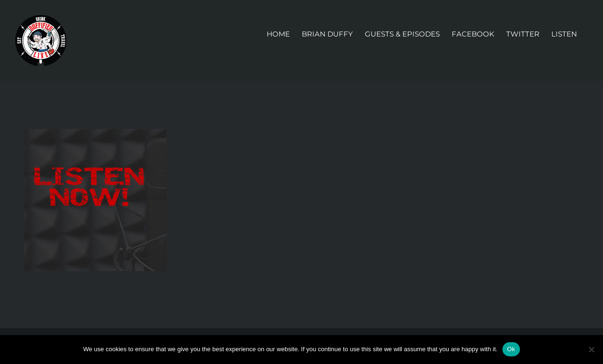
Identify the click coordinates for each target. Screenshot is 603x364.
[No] (591, 349)
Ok (511, 349)
